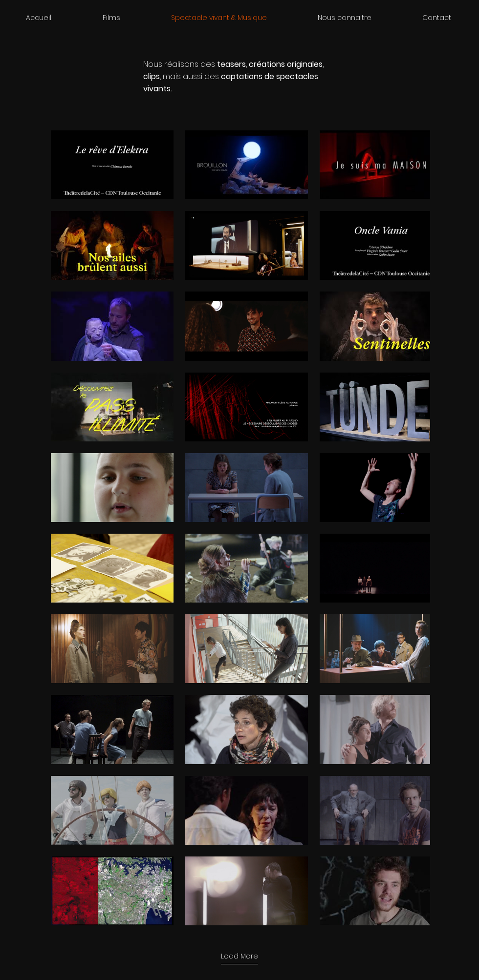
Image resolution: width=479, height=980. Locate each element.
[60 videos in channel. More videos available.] (239, 528)
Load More (239, 956)
